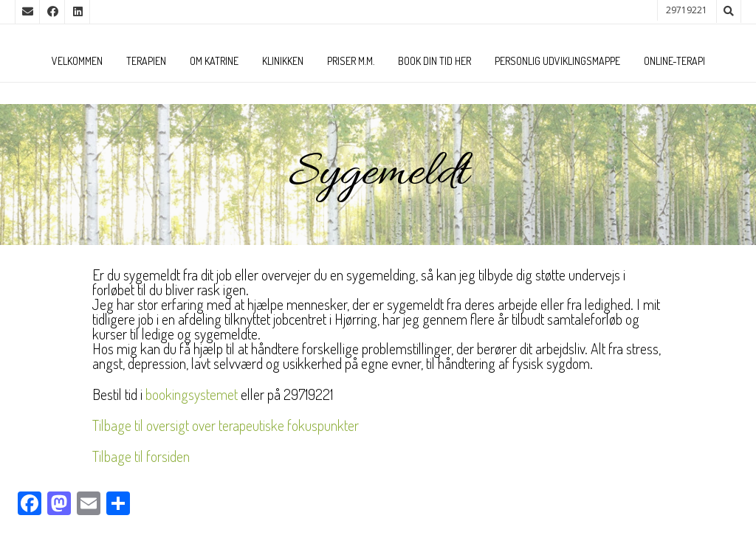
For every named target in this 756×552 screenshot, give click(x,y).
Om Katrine (214, 61)
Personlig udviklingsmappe (557, 61)
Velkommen (77, 61)
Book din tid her (434, 61)
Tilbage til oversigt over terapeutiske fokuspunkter (226, 425)
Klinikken (283, 61)
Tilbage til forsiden (141, 456)
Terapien (146, 61)
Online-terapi (674, 61)
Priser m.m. (351, 61)
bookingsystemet (192, 394)
